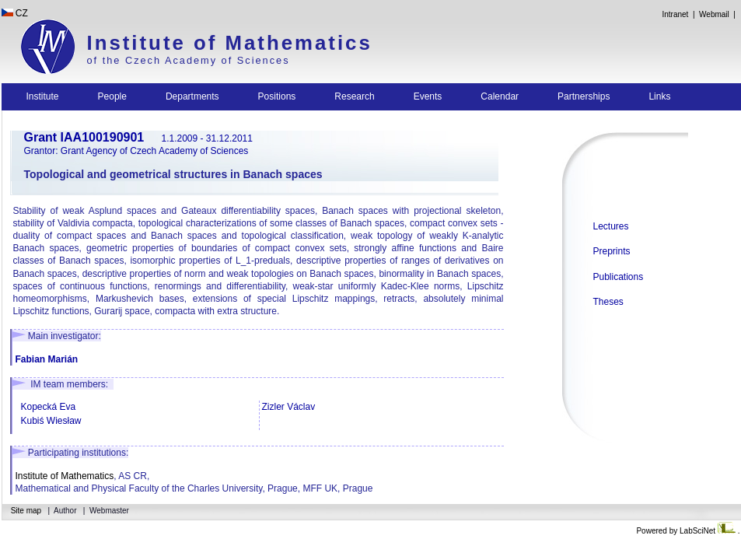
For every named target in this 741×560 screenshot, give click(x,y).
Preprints (612, 251)
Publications (619, 277)
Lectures (611, 226)
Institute (43, 96)
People (112, 96)
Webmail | (719, 14)
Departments (192, 96)
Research (354, 96)
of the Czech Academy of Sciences (189, 60)
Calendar (500, 96)
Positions (277, 96)
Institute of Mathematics (230, 43)
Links (659, 96)
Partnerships (584, 96)
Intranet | (678, 14)
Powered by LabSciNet (687, 531)
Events (428, 96)
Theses (608, 302)
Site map (26, 511)
